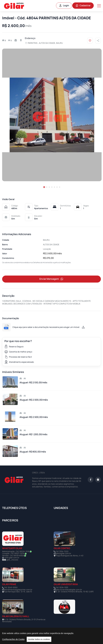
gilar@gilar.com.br (63, 553)
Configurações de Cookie (13, 639)
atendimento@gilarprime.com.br (18, 590)
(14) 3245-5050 (11, 587)
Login (64, 5)
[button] (44, 187)
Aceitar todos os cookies (39, 639)
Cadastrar (83, 5)
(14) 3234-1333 (62, 587)
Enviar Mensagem (52, 279)
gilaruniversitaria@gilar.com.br (69, 590)
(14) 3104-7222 (62, 551)
